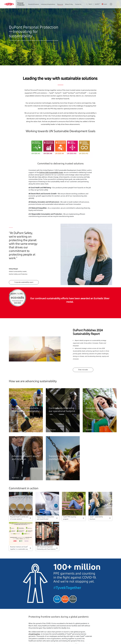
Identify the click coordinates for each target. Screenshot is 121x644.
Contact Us (78, 4)
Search (89, 4)
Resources (60, 4)
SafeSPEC (97, 4)
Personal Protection (21, 4)
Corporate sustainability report (24, 282)
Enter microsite (83, 370)
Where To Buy (69, 4)
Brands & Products (34, 4)
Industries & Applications (48, 4)
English (105, 4)
